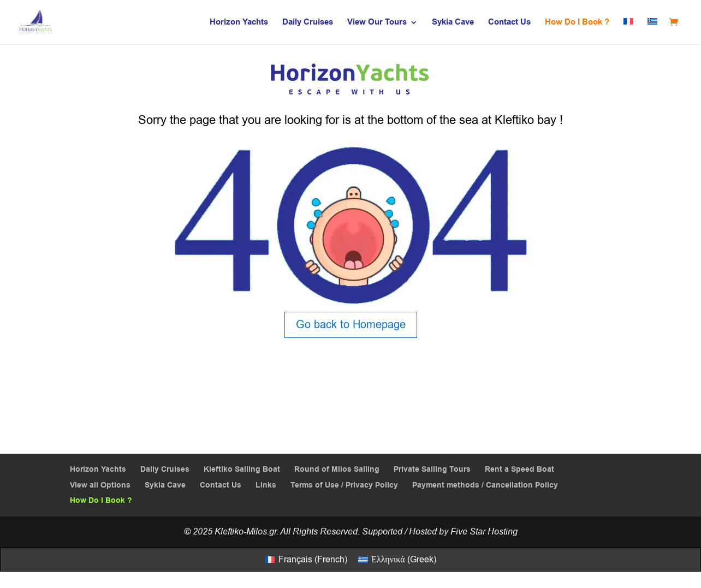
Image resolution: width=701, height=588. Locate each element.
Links (266, 485)
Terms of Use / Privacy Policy (344, 485)
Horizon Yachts (239, 23)
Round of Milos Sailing (337, 470)
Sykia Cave (453, 23)
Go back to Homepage (351, 325)
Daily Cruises (308, 23)
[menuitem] (628, 31)
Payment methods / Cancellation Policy (485, 485)
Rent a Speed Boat (519, 470)
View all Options (100, 485)
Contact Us (509, 23)
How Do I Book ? (577, 23)
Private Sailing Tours (432, 470)
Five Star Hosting (484, 532)
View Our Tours (377, 23)
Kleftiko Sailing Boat (242, 470)
